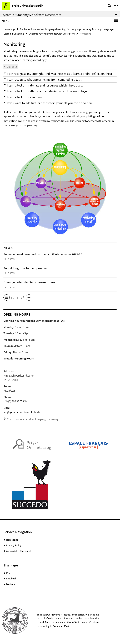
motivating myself (14, 121)
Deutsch (11, 584)
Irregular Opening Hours (19, 358)
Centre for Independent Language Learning (43, 29)
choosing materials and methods (60, 116)
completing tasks (91, 116)
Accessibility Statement (19, 551)
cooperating (30, 125)
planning (34, 116)
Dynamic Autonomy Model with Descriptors (52, 34)
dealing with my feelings (46, 121)
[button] (60, 74)
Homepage (9, 29)
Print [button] (9, 573)
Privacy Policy (14, 545)
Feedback (11, 578)
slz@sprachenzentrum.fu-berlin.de (24, 412)
